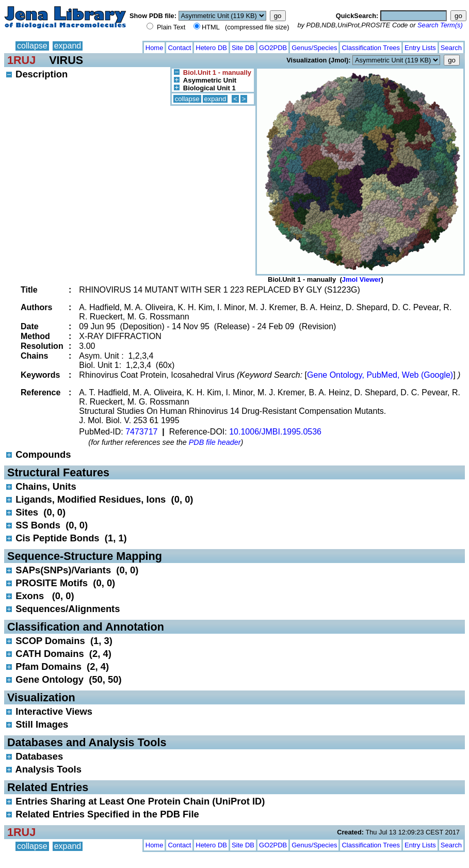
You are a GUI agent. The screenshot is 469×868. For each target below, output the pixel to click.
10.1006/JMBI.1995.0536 (275, 432)
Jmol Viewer (362, 279)
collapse (32, 46)
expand (68, 46)
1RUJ (21, 60)
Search (451, 48)
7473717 (141, 432)
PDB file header (215, 442)
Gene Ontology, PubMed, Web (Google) (380, 375)
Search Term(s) (440, 25)
